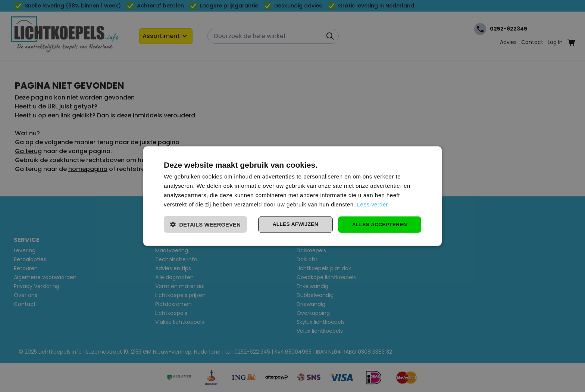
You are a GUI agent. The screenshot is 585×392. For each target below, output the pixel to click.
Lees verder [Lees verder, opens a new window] (373, 204)
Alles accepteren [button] (379, 224)
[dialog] (292, 196)
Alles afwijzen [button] (292, 224)
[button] (205, 225)
